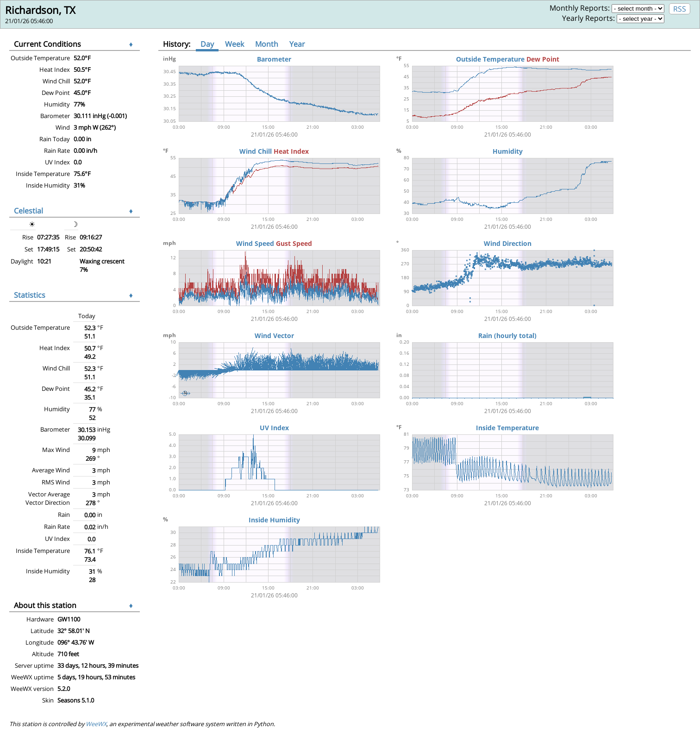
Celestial (28, 211)
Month (267, 44)
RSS (680, 9)
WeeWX (96, 724)
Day (207, 44)
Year (297, 44)
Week (234, 44)
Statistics (30, 295)
